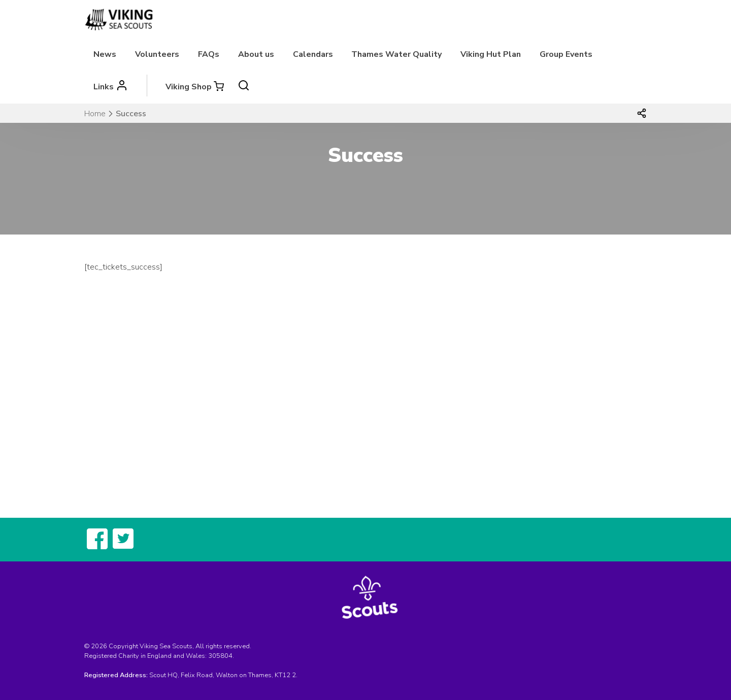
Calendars (313, 54)
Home (95, 114)
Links (104, 87)
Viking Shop (189, 87)
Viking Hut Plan (491, 54)
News (105, 54)
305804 (220, 656)
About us (256, 54)
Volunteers (157, 54)
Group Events (566, 54)
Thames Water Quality (396, 54)
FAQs (209, 54)
